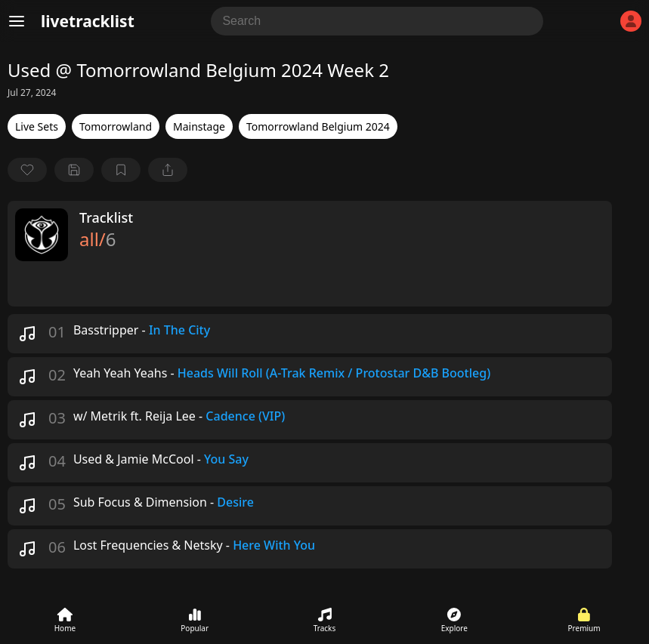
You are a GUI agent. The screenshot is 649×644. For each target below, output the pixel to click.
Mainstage (199, 126)
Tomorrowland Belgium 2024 (318, 126)
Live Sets (37, 126)
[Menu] (17, 21)
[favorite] (27, 170)
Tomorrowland (116, 126)
